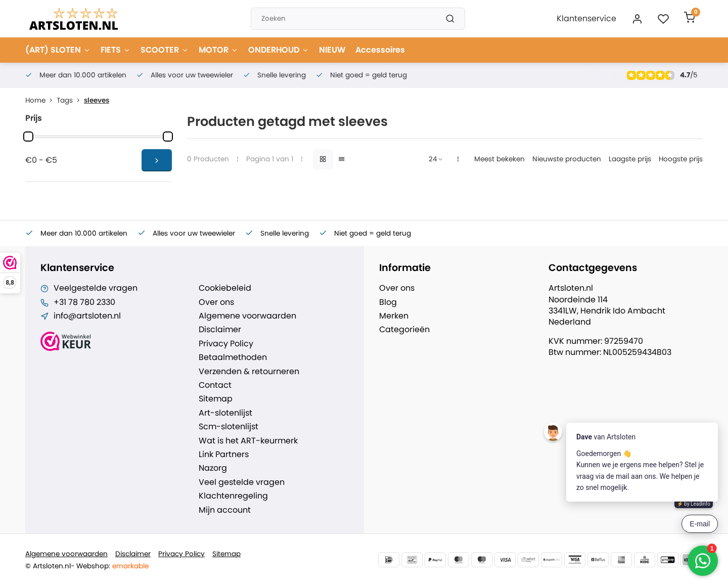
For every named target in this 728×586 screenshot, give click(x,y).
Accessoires (380, 50)
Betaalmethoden (233, 357)
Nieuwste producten (567, 159)
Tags (70, 100)
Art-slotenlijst (225, 413)
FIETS (116, 50)
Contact (215, 385)
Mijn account (225, 510)
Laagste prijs (630, 159)
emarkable (130, 566)
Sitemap (216, 399)
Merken (394, 316)
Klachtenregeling (233, 496)
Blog (388, 302)
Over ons (216, 302)
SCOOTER (165, 50)
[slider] (28, 137)
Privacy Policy (226, 344)
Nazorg (213, 468)
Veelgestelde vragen (96, 288)
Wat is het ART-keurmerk (248, 441)
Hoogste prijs (681, 159)
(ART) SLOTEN (58, 50)
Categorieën (404, 330)
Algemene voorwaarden (247, 316)
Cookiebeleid (225, 288)
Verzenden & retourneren (249, 372)
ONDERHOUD (279, 50)
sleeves (97, 100)
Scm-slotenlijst (229, 427)
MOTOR (218, 50)
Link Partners (224, 455)
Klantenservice (586, 18)
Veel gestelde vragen (242, 482)
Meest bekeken (499, 159)
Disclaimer (220, 330)
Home (41, 100)
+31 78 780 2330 (84, 302)
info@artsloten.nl (87, 316)
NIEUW (332, 50)
